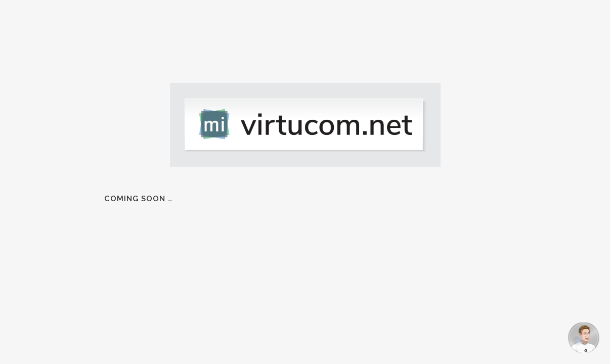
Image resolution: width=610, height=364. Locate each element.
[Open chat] (584, 338)
